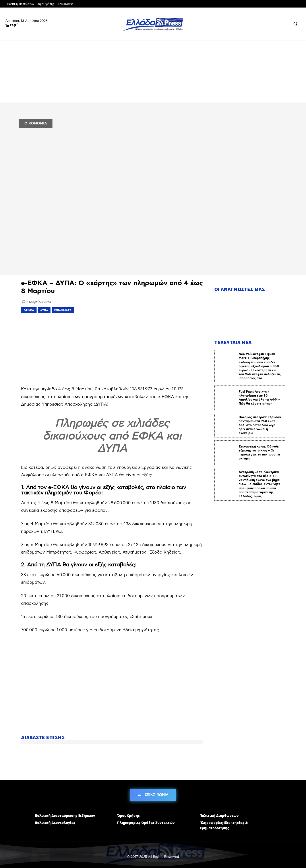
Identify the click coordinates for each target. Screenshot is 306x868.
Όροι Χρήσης (128, 816)
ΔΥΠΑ (44, 310)
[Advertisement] (112, 349)
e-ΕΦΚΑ (29, 310)
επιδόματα (63, 310)
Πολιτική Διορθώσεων (219, 816)
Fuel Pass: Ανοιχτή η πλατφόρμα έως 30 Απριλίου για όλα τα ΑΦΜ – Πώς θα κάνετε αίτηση (259, 398)
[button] (295, 24)
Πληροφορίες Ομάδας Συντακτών (146, 823)
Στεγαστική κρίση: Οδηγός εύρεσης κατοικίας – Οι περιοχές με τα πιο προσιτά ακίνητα (259, 453)
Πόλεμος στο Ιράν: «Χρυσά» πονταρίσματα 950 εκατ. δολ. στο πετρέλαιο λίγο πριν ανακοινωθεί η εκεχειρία (260, 425)
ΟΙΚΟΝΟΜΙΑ (36, 123)
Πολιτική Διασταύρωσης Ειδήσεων (65, 816)
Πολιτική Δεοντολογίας (55, 823)
